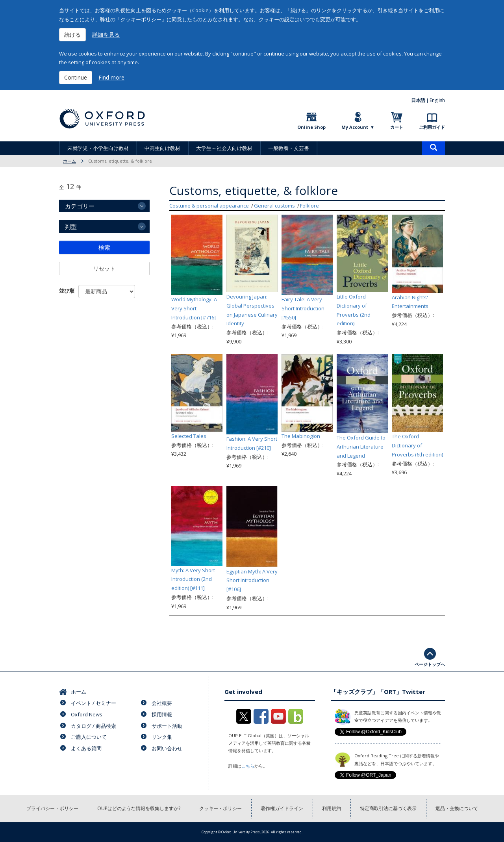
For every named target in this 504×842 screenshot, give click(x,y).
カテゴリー (80, 206)
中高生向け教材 (162, 148)
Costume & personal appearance (209, 206)
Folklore (309, 206)
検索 (104, 247)
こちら (248, 766)
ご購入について (89, 737)
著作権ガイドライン (282, 808)
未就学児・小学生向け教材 (98, 148)
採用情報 (162, 714)
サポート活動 (167, 726)
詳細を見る (106, 34)
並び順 (67, 291)
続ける (72, 34)
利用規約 (332, 808)
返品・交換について (457, 808)
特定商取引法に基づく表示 (388, 808)
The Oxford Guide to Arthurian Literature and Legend (361, 447)
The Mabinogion (301, 436)
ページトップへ (430, 664)
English (437, 100)
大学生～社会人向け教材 (224, 148)
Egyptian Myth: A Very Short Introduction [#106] (252, 580)
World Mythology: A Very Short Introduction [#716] (194, 308)
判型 (71, 226)
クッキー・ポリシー (220, 808)
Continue (76, 77)
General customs (274, 206)
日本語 (418, 100)
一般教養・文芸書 (289, 148)
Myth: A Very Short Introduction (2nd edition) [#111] (193, 579)
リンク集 (162, 737)
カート (397, 127)
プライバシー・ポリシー (52, 808)
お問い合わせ (167, 748)
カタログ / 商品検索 (94, 726)
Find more (111, 77)
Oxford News (87, 714)
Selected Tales (189, 436)
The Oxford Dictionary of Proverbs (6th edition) (417, 445)
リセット (104, 268)
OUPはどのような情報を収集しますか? (139, 808)
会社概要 (162, 703)
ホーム (69, 161)
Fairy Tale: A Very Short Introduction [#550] (303, 308)
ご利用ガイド (432, 127)
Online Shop (311, 127)
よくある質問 (86, 748)
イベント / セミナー (94, 703)
